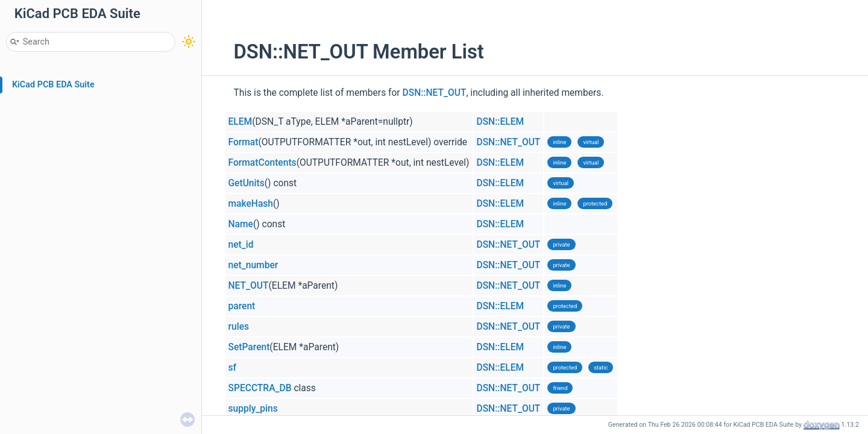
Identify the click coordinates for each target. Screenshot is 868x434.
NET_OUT (249, 286)
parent (242, 306)
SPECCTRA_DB (260, 388)
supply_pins (253, 409)
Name (241, 224)
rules (239, 327)
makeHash (251, 204)
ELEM (241, 122)
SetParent (249, 347)
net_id (241, 245)
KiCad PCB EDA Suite (53, 85)
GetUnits (247, 183)
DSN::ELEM (501, 122)
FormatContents (263, 163)
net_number (253, 265)
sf (233, 368)
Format (244, 142)
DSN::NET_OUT (435, 93)
